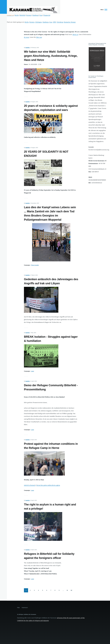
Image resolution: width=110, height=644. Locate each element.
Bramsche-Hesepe (70, 22)
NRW (54, 22)
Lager (32, 371)
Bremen (29, 15)
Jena (41, 15)
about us (75, 34)
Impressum (25, 608)
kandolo (28, 48)
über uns (39, 37)
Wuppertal (47, 15)
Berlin (17, 15)
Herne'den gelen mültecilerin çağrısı (48, 485)
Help (18, 608)
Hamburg (35, 15)
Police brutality (35, 265)
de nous (27, 37)
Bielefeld (22, 15)
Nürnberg (60, 22)
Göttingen (38, 22)
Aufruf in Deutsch (30, 485)
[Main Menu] (103, 10)
